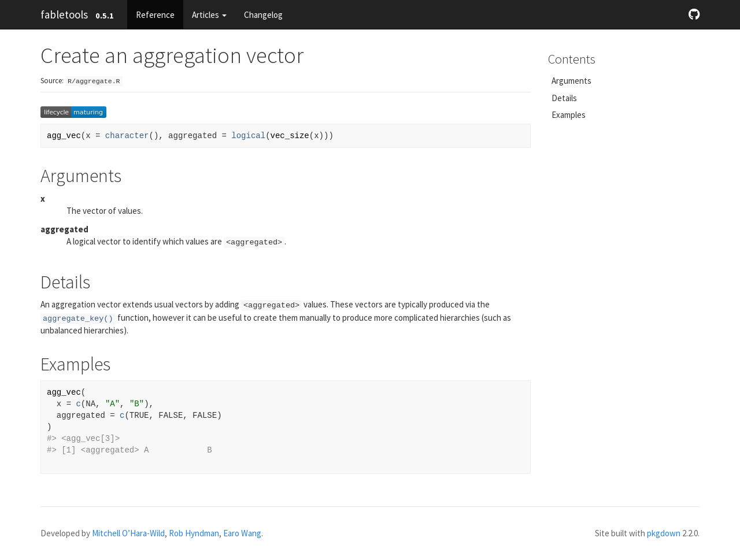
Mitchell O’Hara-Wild (128, 533)
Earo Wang (242, 533)
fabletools (64, 14)
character (127, 136)
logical (248, 136)
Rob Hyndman (194, 533)
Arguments (571, 81)
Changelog (263, 15)
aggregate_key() (78, 319)
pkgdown (664, 533)
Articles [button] (209, 15)
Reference (155, 15)
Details (564, 98)
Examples (569, 115)
